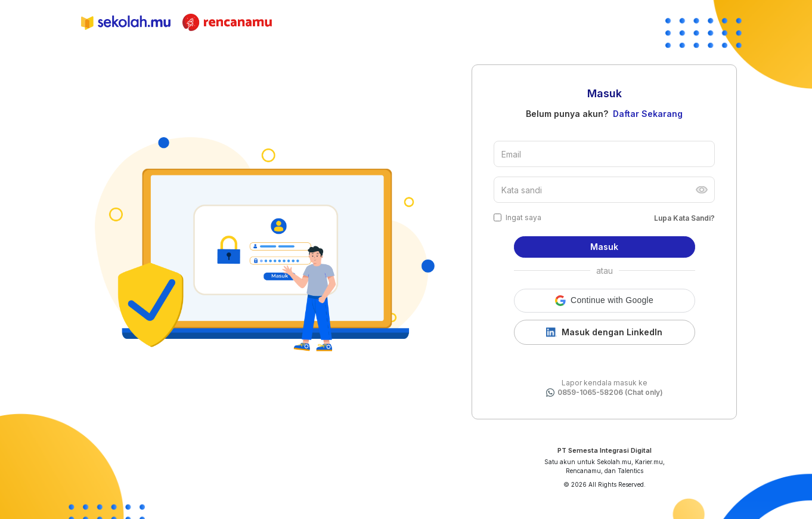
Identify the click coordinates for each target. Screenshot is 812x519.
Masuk (604, 247)
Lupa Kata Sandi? (684, 218)
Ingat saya (523, 217)
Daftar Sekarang (648, 114)
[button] (605, 301)
